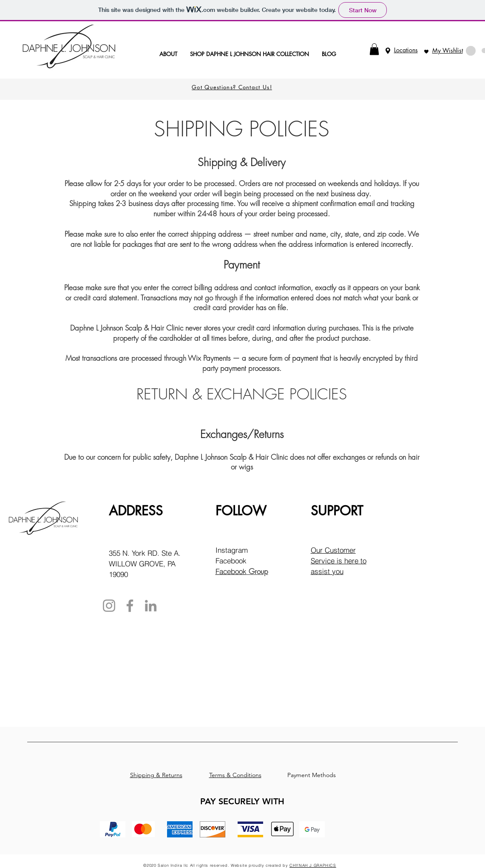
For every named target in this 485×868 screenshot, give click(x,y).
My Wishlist (448, 50)
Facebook (231, 561)
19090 (118, 574)
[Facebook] (130, 606)
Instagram (232, 550)
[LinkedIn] (151, 606)
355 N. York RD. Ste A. (145, 553)
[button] (374, 49)
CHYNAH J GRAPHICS (313, 865)
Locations (406, 50)
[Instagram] (109, 606)
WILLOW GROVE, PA (142, 564)
